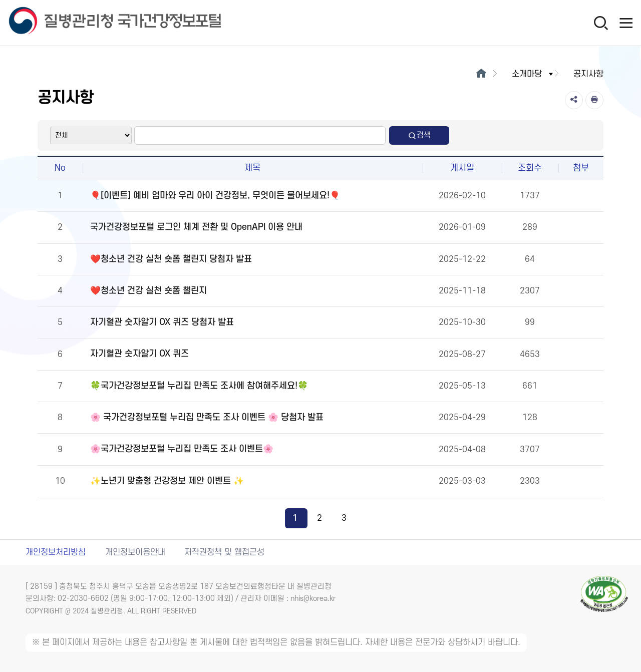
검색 (419, 135)
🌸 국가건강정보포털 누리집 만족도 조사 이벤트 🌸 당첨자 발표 (207, 417)
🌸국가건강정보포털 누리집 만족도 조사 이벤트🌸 (182, 449)
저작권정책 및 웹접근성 (224, 552)
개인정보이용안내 (135, 552)
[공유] (574, 100)
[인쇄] (594, 100)
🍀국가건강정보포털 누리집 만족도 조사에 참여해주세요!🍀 (199, 386)
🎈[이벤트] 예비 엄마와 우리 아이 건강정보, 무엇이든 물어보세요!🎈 (215, 196)
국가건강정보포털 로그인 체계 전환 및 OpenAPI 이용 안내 (196, 227)
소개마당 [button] (533, 74)
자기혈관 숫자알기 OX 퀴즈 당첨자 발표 (162, 322)
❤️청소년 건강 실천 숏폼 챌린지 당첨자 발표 (171, 259)
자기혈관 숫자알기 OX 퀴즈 (139, 354)
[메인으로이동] (481, 74)
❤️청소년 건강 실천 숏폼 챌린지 (148, 291)
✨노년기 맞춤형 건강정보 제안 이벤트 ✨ (167, 481)
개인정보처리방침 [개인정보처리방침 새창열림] (56, 552)
